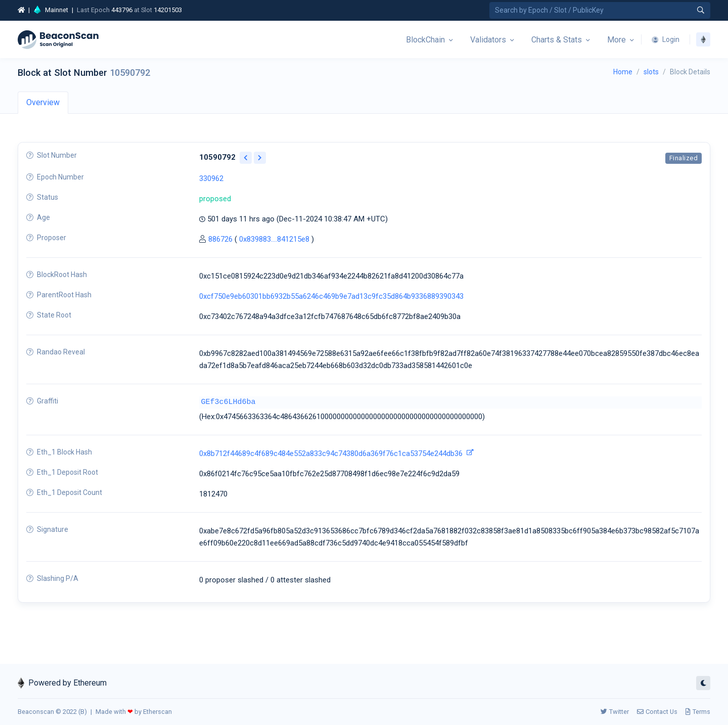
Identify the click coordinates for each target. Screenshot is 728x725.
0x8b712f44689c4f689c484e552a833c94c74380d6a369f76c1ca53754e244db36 (331, 454)
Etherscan (157, 712)
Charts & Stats (557, 40)
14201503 (168, 10)
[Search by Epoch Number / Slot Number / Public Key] (600, 10)
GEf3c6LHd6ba (229, 402)
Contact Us (657, 712)
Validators (488, 40)
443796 (122, 10)
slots (651, 72)
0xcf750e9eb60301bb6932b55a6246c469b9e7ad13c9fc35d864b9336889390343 (331, 296)
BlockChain (425, 40)
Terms (698, 712)
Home (623, 72)
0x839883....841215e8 (274, 239)
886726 (220, 239)
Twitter (615, 712)
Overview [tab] (43, 102)
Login (666, 39)
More (617, 40)
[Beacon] (58, 39)
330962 (211, 178)
